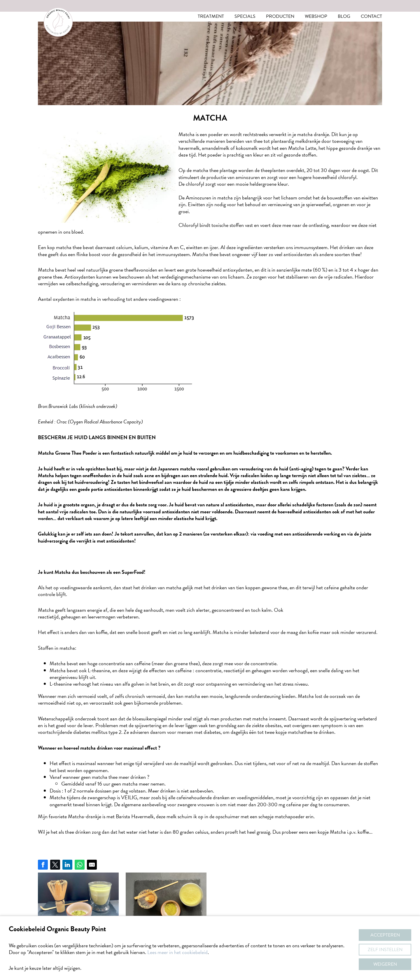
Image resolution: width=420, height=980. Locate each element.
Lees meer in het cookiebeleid (177, 952)
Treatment (211, 16)
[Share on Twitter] (55, 865)
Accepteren (385, 935)
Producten (280, 16)
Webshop (316, 16)
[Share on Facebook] (43, 865)
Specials (245, 16)
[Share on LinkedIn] (67, 865)
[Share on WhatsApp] (80, 865)
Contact (371, 16)
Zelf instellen (385, 950)
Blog (344, 16)
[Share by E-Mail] (92, 865)
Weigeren (385, 964)
